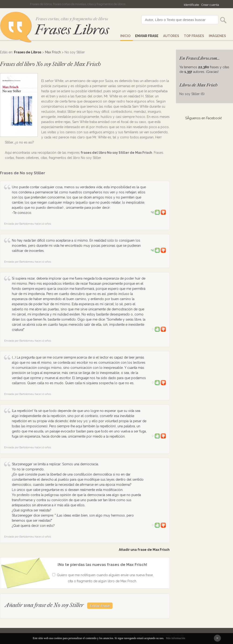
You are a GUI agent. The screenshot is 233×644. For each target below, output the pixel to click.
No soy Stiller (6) (192, 94)
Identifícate (191, 5)
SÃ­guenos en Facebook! (204, 118)
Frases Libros (72, 30)
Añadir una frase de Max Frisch (144, 550)
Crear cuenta (210, 5)
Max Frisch (53, 52)
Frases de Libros (28, 52)
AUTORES (171, 36)
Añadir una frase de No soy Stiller (44, 605)
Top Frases (194, 36)
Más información (175, 638)
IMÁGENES (217, 36)
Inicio (125, 36)
